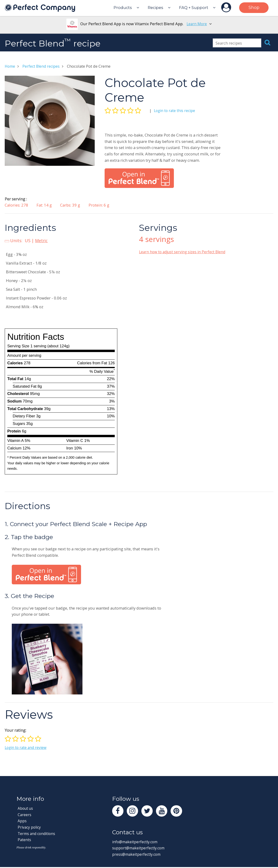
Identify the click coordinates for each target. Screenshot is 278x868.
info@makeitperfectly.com (136, 843)
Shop (254, 8)
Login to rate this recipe (176, 110)
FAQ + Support (194, 8)
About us (26, 808)
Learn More (197, 24)
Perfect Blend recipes (43, 66)
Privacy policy (30, 827)
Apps (22, 821)
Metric (42, 240)
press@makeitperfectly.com (138, 855)
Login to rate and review (27, 747)
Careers (25, 815)
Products (123, 8)
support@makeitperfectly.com (140, 849)
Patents (25, 840)
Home (10, 66)
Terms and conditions (38, 833)
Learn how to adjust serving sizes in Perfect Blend (184, 252)
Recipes (155, 8)
